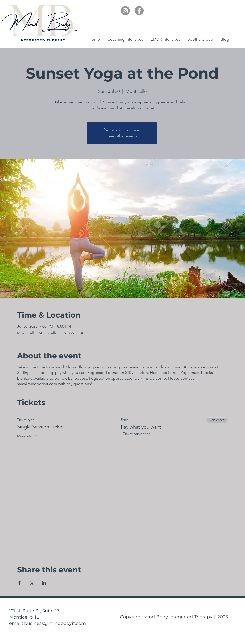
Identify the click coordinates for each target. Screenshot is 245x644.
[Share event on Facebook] (20, 583)
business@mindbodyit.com (55, 623)
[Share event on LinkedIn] (44, 583)
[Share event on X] (32, 583)
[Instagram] (125, 11)
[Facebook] (139, 11)
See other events (123, 136)
